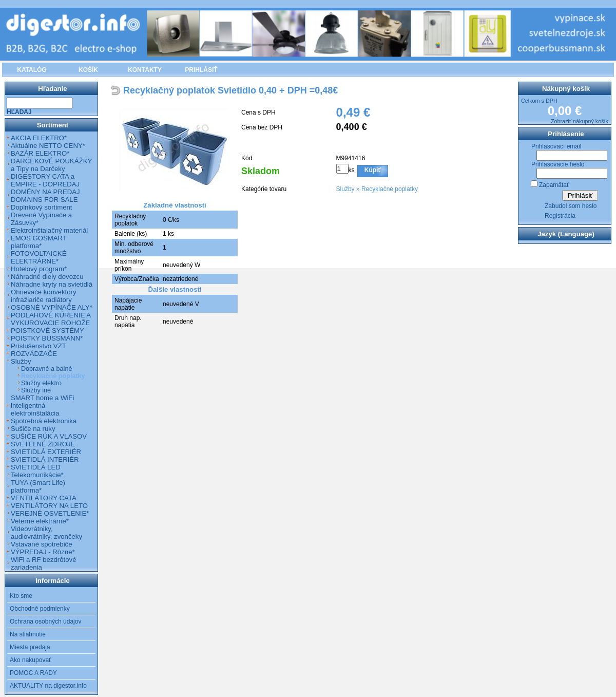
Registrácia (560, 216)
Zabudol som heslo (571, 206)
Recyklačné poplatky (390, 189)
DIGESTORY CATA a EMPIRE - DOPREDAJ (45, 180)
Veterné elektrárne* (40, 521)
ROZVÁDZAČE (34, 354)
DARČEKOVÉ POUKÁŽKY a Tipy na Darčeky (51, 165)
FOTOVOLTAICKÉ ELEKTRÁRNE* (38, 257)
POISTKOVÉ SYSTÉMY (47, 331)
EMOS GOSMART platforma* (39, 242)
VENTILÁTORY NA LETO (49, 506)
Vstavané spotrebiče (42, 544)
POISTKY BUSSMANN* (47, 338)
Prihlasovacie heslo (558, 164)
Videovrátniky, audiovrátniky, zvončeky (46, 533)
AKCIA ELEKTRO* (39, 138)
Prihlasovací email (556, 146)
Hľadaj (19, 112)
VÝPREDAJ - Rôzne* (43, 552)
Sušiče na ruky (33, 429)
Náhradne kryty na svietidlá (52, 284)
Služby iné (36, 390)
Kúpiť (373, 170)
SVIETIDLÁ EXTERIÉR (46, 452)
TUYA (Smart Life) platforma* (38, 486)
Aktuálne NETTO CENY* (48, 146)
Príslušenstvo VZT (38, 346)
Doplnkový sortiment (41, 207)
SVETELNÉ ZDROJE (43, 444)
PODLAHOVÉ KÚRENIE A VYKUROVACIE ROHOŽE (51, 319)
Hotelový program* (39, 269)
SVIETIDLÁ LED (36, 467)
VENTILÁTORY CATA (44, 498)
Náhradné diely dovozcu (47, 277)
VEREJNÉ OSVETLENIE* (50, 513)
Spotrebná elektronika (44, 421)
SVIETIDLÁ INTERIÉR (45, 459)
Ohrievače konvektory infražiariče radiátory (44, 296)
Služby (345, 189)
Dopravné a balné (46, 369)
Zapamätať (554, 185)
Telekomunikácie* (37, 475)
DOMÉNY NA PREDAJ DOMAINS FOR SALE (45, 196)
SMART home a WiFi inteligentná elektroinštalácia (42, 406)
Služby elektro (41, 383)
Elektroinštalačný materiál (49, 230)
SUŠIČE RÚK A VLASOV (49, 436)
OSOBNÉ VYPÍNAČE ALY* (52, 307)
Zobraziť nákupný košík (580, 121)
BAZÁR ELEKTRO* (40, 153)
